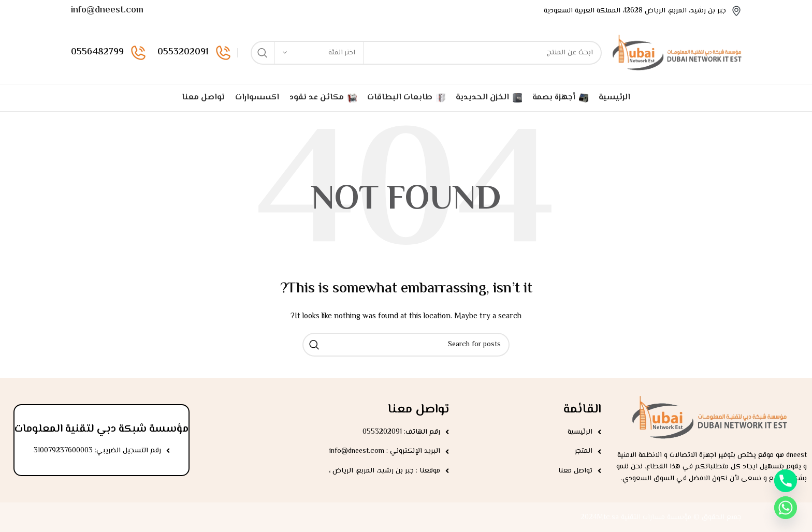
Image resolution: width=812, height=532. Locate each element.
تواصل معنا (418, 410)
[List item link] (530, 432)
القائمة (582, 410)
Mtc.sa (608, 518)
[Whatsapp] (786, 508)
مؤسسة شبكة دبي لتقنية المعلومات (102, 429)
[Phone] (786, 481)
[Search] (426, 53)
